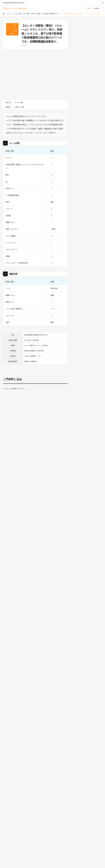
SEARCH (102, 3)
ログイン (89, 8)
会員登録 (96, 8)
